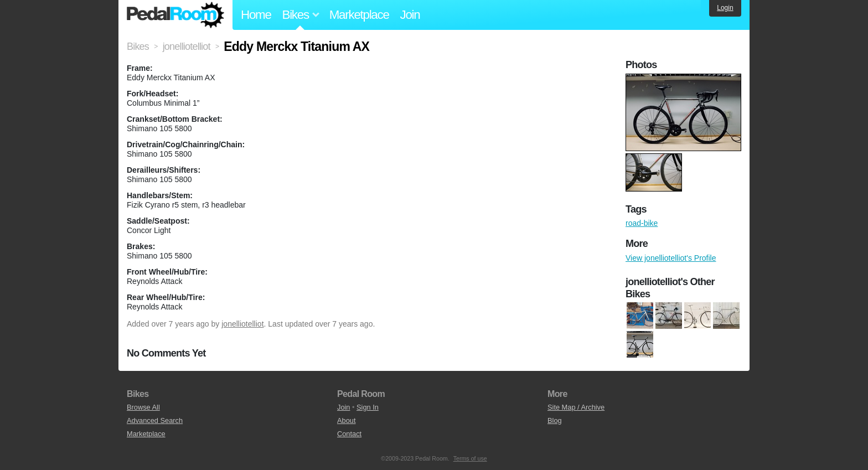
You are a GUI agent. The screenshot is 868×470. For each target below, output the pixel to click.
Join (410, 15)
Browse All (143, 407)
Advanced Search (155, 420)
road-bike (642, 223)
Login (725, 8)
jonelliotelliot (242, 324)
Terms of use (470, 458)
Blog (555, 420)
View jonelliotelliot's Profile (671, 258)
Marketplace (359, 15)
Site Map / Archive (576, 407)
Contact (349, 434)
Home (256, 15)
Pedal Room (175, 15)
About (346, 420)
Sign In (368, 407)
